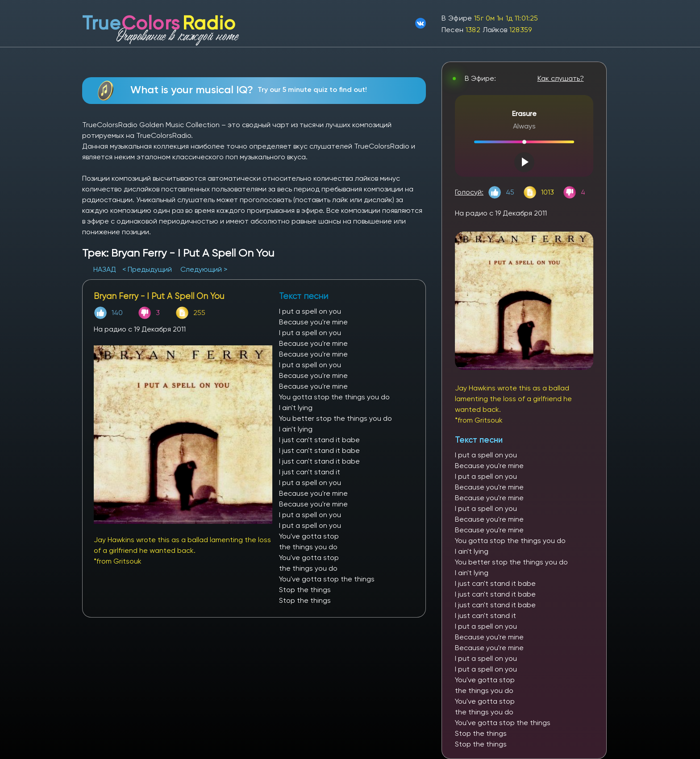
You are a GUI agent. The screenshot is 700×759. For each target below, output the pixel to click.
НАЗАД (106, 269)
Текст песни (479, 440)
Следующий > (204, 269)
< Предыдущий (147, 269)
